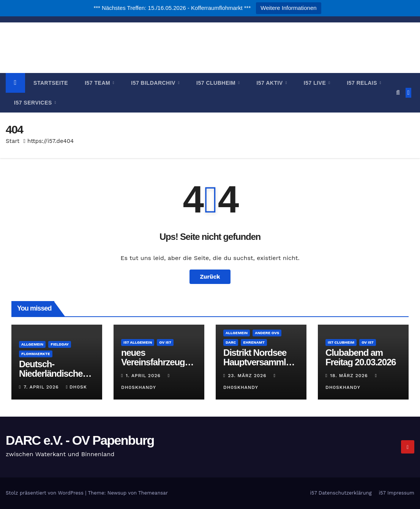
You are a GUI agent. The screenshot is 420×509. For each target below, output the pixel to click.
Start (13, 141)
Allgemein (32, 344)
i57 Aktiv (270, 83)
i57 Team (98, 83)
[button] (398, 93)
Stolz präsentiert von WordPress (45, 493)
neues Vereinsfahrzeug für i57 (153, 362)
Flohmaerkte (36, 354)
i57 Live (316, 83)
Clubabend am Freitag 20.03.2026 (361, 357)
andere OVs (267, 333)
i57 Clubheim (217, 83)
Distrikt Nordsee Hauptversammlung (260, 362)
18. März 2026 (350, 376)
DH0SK (77, 387)
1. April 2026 (144, 376)
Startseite (51, 83)
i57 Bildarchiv (154, 83)
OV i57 (165, 342)
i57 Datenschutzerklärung (341, 493)
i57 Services (34, 103)
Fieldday (60, 344)
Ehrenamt (254, 342)
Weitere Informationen (288, 8)
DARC (231, 342)
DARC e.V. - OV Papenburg (210, 41)
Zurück (210, 277)
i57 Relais (363, 83)
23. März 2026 (248, 376)
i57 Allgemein (138, 342)
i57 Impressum (397, 493)
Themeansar (153, 493)
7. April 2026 (42, 387)
